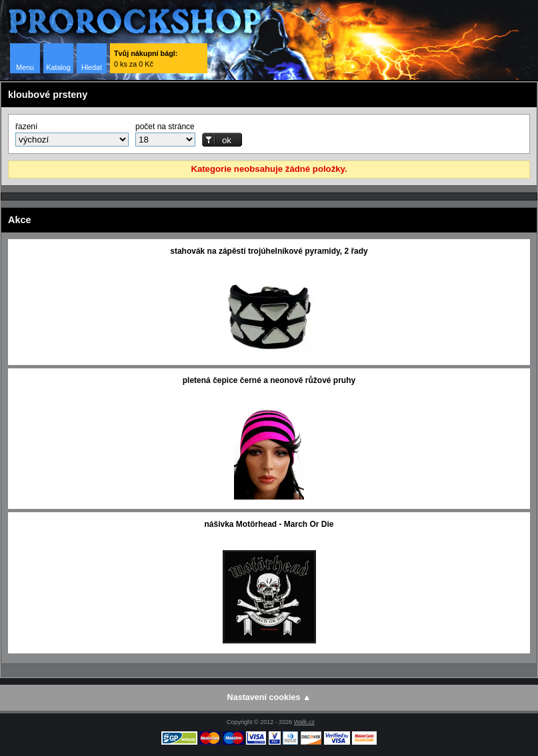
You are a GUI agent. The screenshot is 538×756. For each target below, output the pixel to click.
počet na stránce (165, 127)
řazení (26, 127)
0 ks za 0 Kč (146, 59)
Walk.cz (304, 722)
